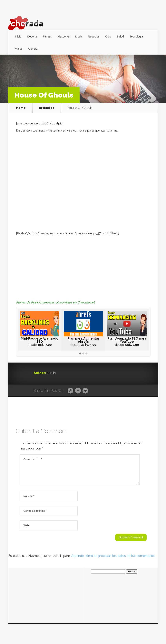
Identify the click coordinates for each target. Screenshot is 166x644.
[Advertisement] (83, 265)
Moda (79, 37)
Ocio (108, 37)
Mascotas (63, 37)
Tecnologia (136, 37)
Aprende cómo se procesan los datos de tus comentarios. (113, 560)
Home (21, 108)
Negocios (94, 37)
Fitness (47, 37)
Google (70, 391)
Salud (120, 37)
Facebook (78, 391)
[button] (80, 354)
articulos (47, 108)
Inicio (18, 37)
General (33, 49)
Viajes (19, 49)
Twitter (85, 391)
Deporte (32, 37)
